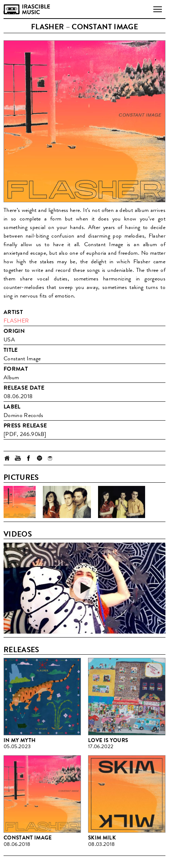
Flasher (16, 321)
